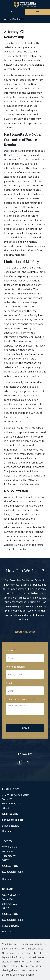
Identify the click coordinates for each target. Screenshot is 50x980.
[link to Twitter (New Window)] (28, 762)
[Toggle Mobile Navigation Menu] (38, 12)
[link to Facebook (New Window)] (20, 762)
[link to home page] (25, 5)
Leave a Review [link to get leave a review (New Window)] (11, 826)
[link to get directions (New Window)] (25, 801)
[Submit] (25, 728)
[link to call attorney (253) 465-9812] (13, 12)
